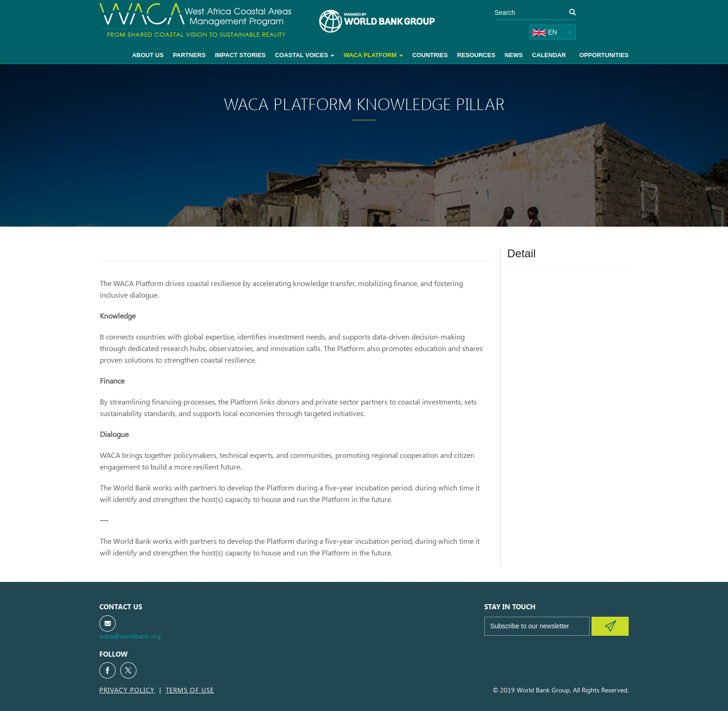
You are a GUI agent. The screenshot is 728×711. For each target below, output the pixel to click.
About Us (148, 55)
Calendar (549, 55)
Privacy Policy (127, 690)
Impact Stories (240, 55)
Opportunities (604, 55)
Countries (430, 55)
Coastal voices (305, 55)
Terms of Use (190, 690)
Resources (476, 55)
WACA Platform (373, 55)
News (514, 55)
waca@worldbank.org (130, 636)
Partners (189, 55)
